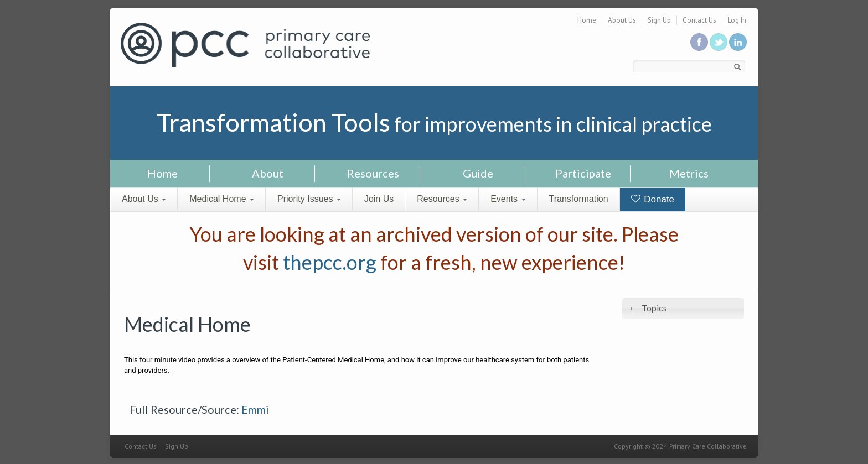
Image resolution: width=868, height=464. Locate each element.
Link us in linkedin (738, 42)
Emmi (255, 409)
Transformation (579, 199)
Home (587, 20)
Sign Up (659, 20)
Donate (653, 199)
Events (508, 199)
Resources (373, 173)
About (268, 173)
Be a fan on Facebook (699, 42)
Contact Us (699, 20)
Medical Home (222, 199)
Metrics (689, 173)
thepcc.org (330, 262)
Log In (737, 20)
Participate (583, 173)
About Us (622, 20)
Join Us (379, 199)
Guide (478, 173)
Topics (654, 308)
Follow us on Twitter (719, 42)
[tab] (683, 308)
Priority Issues (309, 199)
